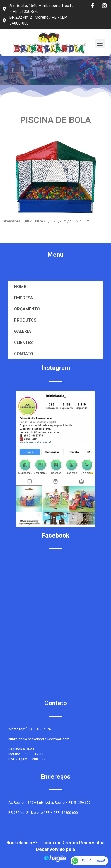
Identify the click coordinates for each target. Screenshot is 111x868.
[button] (100, 43)
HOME (20, 287)
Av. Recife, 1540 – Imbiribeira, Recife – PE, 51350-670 (50, 803)
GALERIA (22, 331)
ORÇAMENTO (27, 309)
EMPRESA (23, 298)
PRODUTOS (25, 320)
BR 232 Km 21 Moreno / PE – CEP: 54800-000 (43, 813)
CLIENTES (23, 343)
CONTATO (24, 354)
